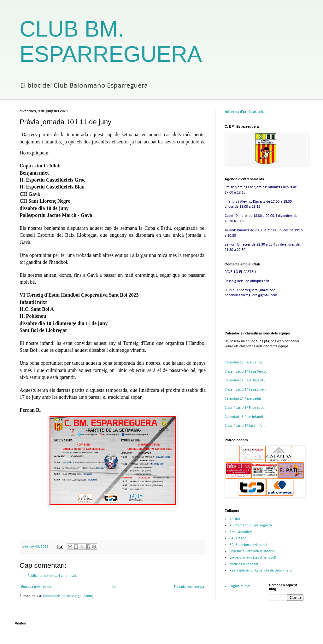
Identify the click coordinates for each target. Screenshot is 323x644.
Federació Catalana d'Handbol (252, 551)
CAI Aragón (238, 538)
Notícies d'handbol (244, 564)
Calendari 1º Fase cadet (243, 399)
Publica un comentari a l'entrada (53, 576)
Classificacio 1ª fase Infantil (246, 426)
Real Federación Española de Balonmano (261, 571)
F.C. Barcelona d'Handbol (248, 545)
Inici (113, 587)
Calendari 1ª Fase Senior (243, 363)
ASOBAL (236, 519)
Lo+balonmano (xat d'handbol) (253, 558)
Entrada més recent (36, 587)
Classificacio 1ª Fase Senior (246, 372)
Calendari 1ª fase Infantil (244, 417)
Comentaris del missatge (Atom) (68, 596)
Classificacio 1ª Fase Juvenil (247, 390)
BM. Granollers (241, 532)
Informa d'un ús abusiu (244, 112)
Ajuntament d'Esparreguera (251, 525)
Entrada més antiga (189, 587)
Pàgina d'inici (240, 586)
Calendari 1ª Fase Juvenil (244, 380)
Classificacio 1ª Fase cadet (245, 408)
